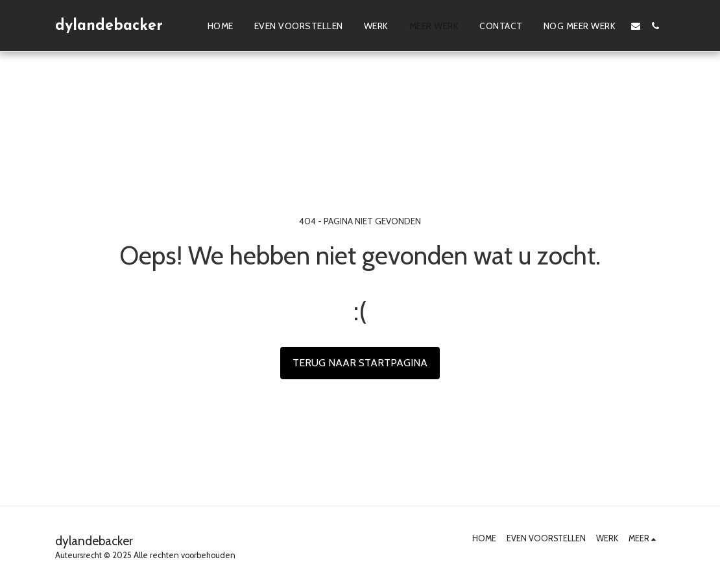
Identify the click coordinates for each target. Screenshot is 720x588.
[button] (636, 26)
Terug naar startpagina (360, 363)
